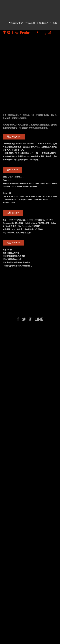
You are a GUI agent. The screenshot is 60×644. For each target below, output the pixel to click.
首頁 (55, 23)
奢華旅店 (44, 23)
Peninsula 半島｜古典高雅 (22, 23)
